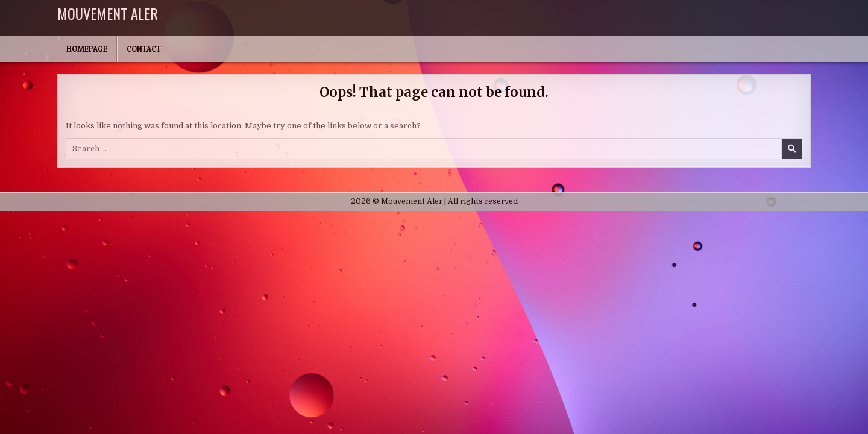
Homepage (87, 49)
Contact (144, 49)
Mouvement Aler (108, 13)
